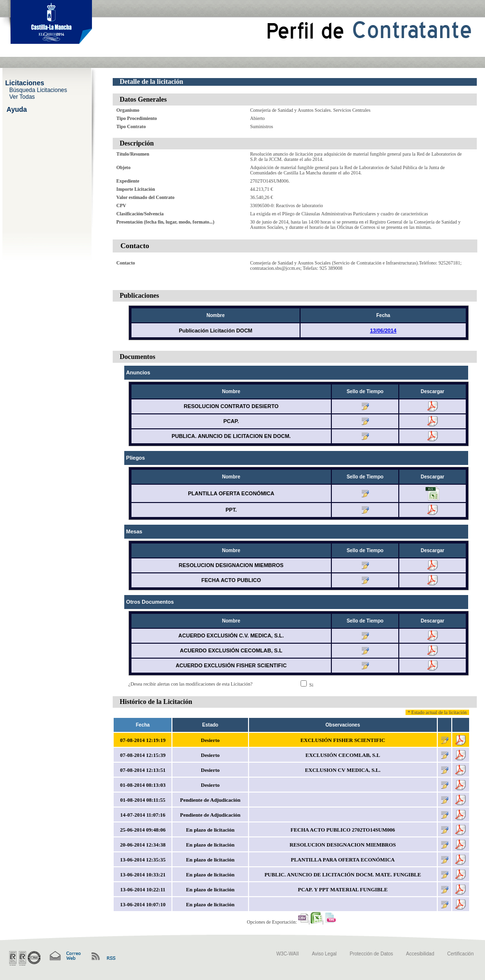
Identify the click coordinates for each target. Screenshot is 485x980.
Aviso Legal (325, 954)
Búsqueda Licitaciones (38, 90)
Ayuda (17, 109)
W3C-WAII (288, 954)
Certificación (460, 954)
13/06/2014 (383, 331)
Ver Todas (22, 96)
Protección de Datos (371, 954)
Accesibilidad (420, 954)
